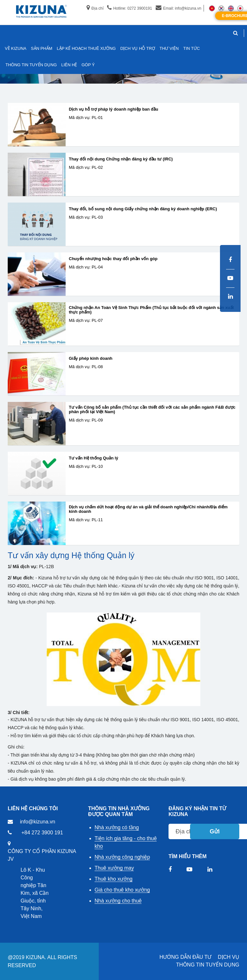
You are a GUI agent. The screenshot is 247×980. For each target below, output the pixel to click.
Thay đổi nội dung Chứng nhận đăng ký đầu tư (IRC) (121, 159)
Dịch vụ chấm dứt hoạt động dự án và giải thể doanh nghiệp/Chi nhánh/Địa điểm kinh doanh (148, 509)
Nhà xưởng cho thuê (118, 901)
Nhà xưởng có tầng (117, 827)
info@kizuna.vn (38, 822)
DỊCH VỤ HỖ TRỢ (138, 48)
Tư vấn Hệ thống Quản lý (94, 458)
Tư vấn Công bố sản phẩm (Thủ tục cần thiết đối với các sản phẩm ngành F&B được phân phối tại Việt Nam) (152, 410)
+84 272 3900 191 (42, 833)
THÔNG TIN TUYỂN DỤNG (208, 965)
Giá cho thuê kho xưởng (122, 890)
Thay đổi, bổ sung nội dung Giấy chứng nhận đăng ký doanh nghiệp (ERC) (143, 209)
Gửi (215, 831)
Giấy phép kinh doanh (91, 358)
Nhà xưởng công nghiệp (122, 857)
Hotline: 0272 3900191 (130, 8)
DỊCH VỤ (229, 957)
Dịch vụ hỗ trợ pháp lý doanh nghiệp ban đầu (114, 109)
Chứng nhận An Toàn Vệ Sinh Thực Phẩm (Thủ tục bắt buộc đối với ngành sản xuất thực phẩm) (151, 310)
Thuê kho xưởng (114, 879)
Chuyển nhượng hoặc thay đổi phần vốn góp (113, 259)
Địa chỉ (95, 8)
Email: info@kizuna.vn (178, 8)
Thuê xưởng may (114, 868)
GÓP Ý (88, 65)
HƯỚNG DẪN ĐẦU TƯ (186, 957)
